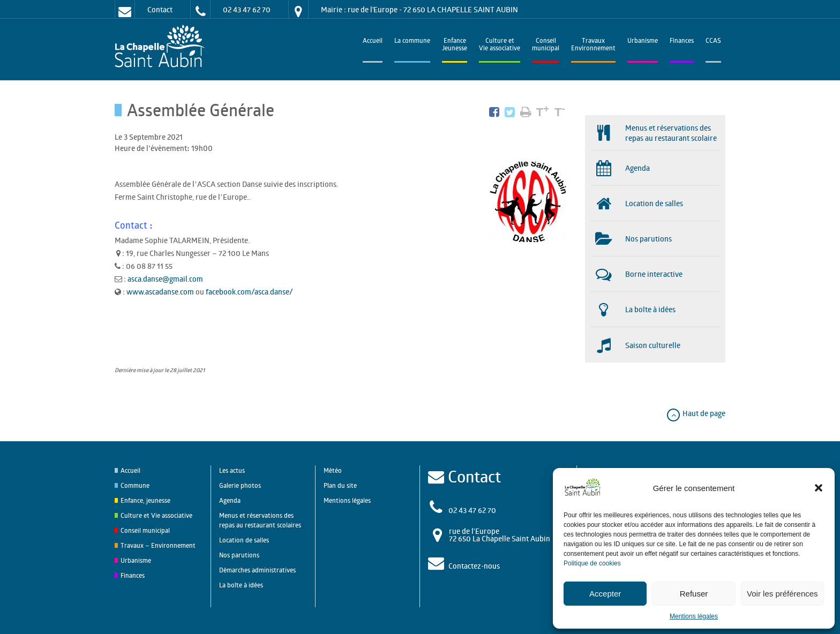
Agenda (230, 500)
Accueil (373, 41)
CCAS (713, 41)
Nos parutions (239, 555)
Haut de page (696, 413)
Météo (333, 470)
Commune (135, 485)
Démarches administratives (257, 570)
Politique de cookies (592, 563)
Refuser (694, 594)
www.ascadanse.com (160, 292)
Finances (682, 41)
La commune (412, 41)
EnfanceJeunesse (455, 45)
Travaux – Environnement (158, 545)
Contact (160, 9)
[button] (819, 488)
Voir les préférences (782, 594)
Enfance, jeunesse (145, 500)
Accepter (605, 594)
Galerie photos (240, 485)
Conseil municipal (145, 530)
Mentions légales (694, 616)
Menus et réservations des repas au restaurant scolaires (260, 520)
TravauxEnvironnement (593, 45)
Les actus (232, 470)
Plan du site (340, 485)
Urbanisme (643, 41)
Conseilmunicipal (546, 45)
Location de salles (244, 540)
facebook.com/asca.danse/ (249, 292)
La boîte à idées (241, 585)
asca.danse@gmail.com (165, 279)
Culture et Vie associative (500, 45)
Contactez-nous (474, 566)
